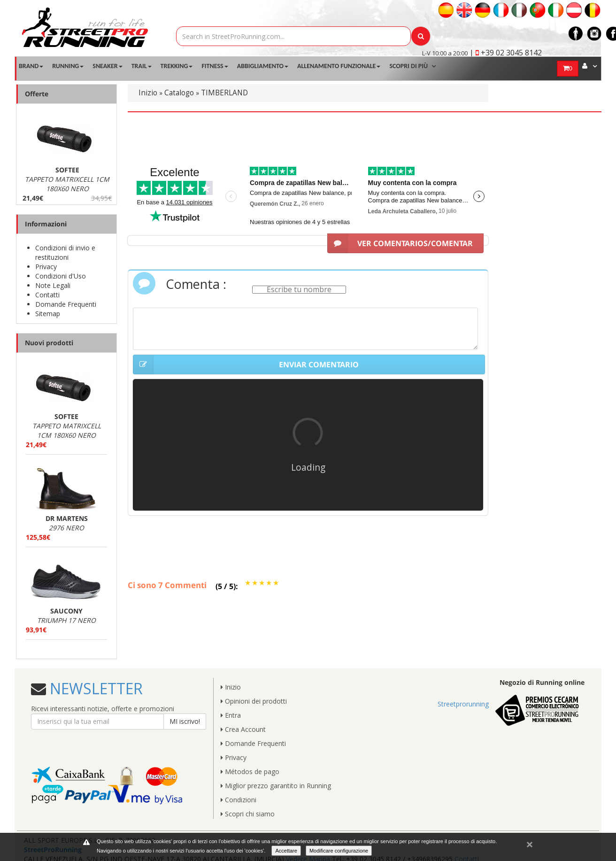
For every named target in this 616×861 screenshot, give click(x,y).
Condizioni (239, 800)
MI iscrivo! (185, 721)
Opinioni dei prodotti (254, 701)
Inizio (148, 93)
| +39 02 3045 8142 (506, 53)
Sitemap (48, 314)
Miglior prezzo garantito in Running (276, 786)
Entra (231, 715)
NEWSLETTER (94, 688)
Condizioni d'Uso (61, 276)
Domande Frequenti (66, 304)
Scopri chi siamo (248, 814)
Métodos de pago (250, 772)
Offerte (37, 94)
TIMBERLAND (224, 93)
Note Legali (53, 285)
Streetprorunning (463, 704)
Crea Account (243, 729)
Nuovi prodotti (49, 343)
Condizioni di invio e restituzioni (65, 252)
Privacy (46, 267)
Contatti (47, 295)
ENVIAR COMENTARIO (246, 365)
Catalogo (179, 93)
